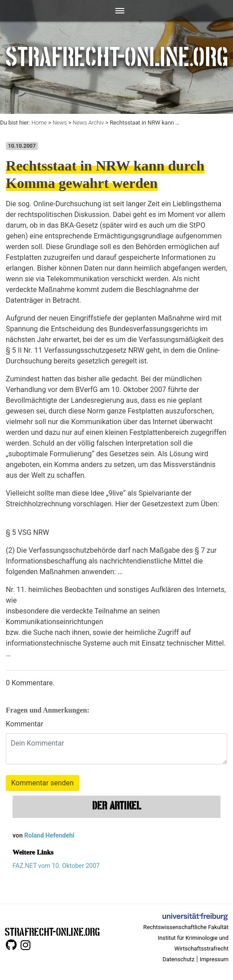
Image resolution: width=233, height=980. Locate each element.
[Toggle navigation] (116, 11)
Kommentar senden (42, 783)
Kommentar (25, 724)
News (60, 123)
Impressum (214, 959)
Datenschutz (178, 959)
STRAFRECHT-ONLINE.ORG (52, 931)
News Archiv (89, 123)
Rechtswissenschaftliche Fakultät (186, 927)
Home (39, 123)
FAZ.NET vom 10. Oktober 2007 (56, 866)
